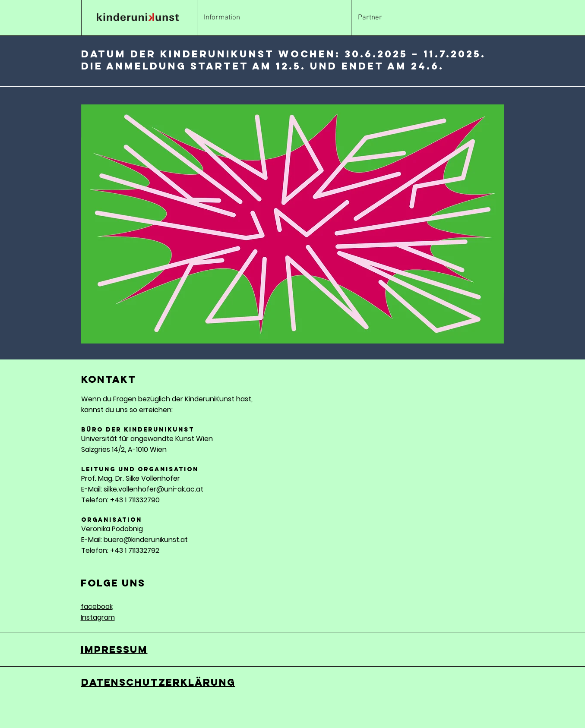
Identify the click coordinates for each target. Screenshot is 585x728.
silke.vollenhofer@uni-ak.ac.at (153, 489)
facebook (97, 607)
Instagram (98, 617)
